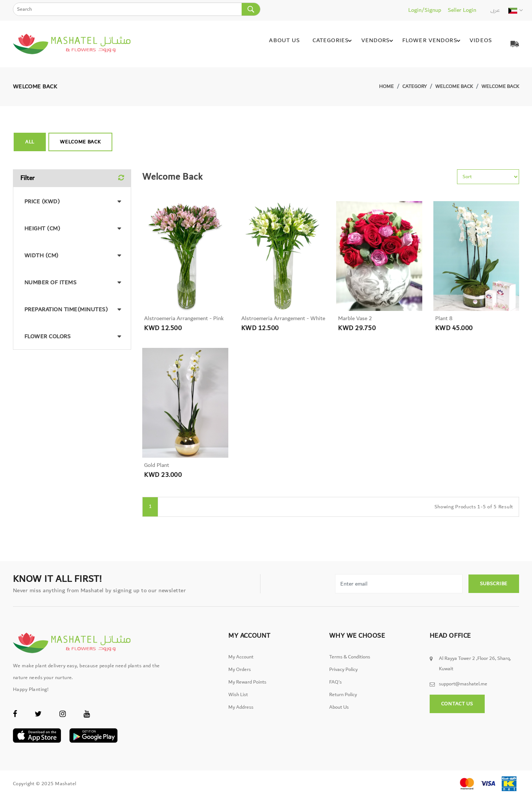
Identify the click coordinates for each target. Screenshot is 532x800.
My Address (241, 712)
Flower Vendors (431, 44)
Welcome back (454, 87)
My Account (241, 662)
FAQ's (335, 687)
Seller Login (462, 10)
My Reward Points (247, 687)
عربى (495, 10)
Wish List (238, 699)
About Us (280, 44)
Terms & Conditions (350, 662)
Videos (479, 44)
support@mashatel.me (463, 689)
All (30, 142)
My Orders (240, 674)
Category (415, 87)
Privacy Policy (343, 674)
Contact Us (457, 709)
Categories (331, 44)
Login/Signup (425, 10)
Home (386, 87)
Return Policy (343, 699)
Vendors (376, 44)
